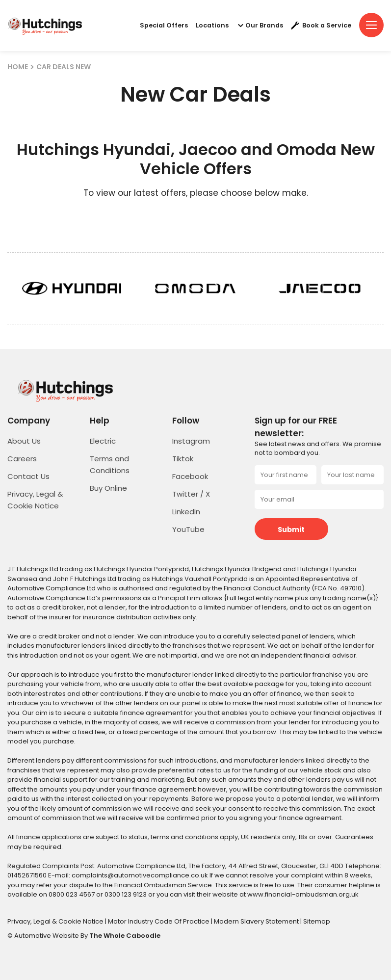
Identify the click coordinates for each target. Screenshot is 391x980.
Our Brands (260, 26)
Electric (103, 441)
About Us (24, 441)
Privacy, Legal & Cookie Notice (56, 921)
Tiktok (183, 459)
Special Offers (164, 26)
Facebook (190, 476)
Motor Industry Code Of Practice (159, 921)
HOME (18, 67)
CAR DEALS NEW (64, 67)
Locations (212, 26)
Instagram (191, 441)
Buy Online (108, 488)
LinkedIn (186, 512)
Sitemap (317, 921)
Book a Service (321, 26)
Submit (291, 530)
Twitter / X (191, 494)
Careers (22, 459)
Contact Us (28, 476)
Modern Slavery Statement (257, 921)
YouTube (188, 529)
